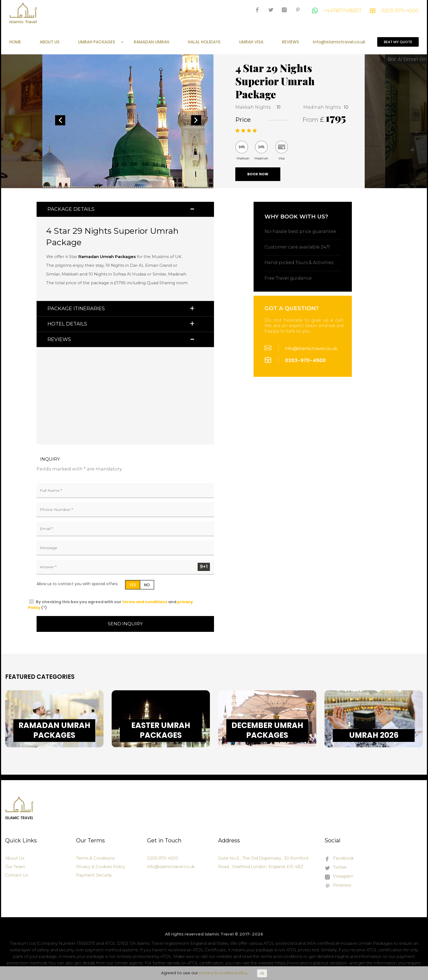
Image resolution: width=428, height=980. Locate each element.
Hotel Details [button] (67, 324)
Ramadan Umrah (151, 42)
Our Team (15, 867)
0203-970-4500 (394, 11)
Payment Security (94, 875)
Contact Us (17, 875)
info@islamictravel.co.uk (339, 42)
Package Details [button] (71, 209)
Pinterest (338, 886)
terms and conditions (145, 602)
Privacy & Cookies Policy (101, 867)
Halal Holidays (204, 42)
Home (15, 42)
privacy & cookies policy (223, 973)
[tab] (125, 209)
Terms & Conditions (95, 858)
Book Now (258, 174)
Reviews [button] (59, 339)
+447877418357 (337, 11)
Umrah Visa (251, 42)
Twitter (336, 868)
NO (147, 585)
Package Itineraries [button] (76, 309)
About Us (50, 42)
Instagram (339, 877)
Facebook (339, 858)
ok (262, 973)
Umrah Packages (101, 42)
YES (133, 585)
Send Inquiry (125, 624)
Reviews (291, 42)
